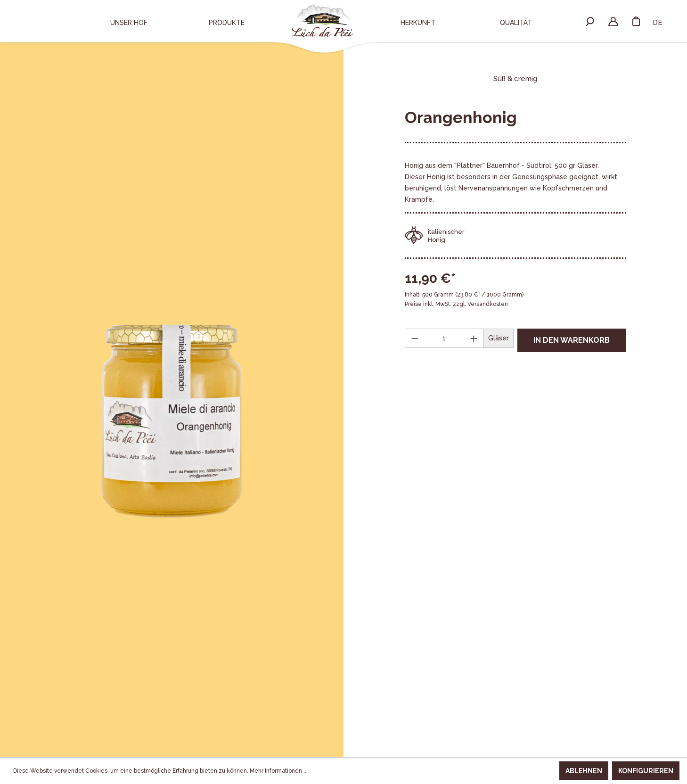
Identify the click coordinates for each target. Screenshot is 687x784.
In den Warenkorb (572, 340)
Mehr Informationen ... (279, 771)
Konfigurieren (646, 771)
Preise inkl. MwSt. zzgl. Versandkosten (456, 304)
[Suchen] (590, 21)
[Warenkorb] (636, 21)
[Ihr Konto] (613, 21)
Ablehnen (584, 771)
